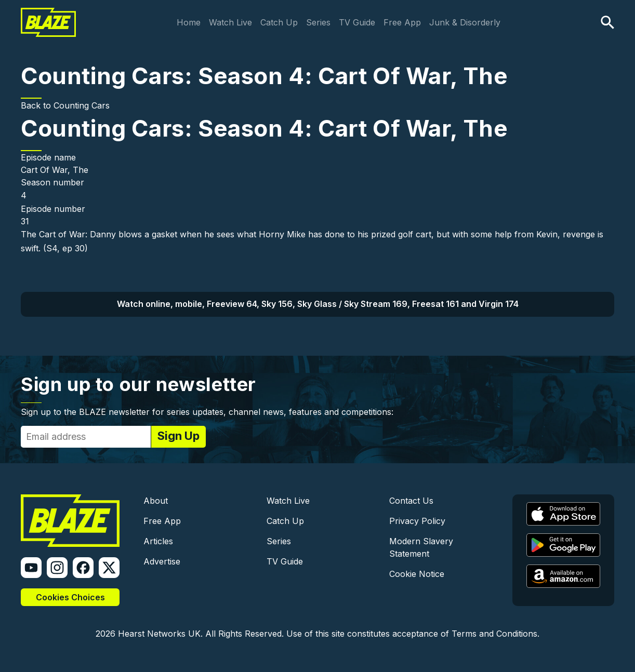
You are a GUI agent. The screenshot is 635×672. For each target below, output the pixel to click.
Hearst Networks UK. (160, 634)
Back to (37, 105)
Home (189, 22)
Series (318, 22)
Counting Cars (82, 105)
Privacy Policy (417, 521)
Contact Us (411, 501)
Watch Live (230, 22)
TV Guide (357, 22)
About (156, 501)
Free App (402, 22)
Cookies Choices (70, 597)
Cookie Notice (417, 574)
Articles (158, 541)
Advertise (162, 561)
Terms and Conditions (494, 634)
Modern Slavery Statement (421, 547)
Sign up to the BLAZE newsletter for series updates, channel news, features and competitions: (207, 412)
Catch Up (279, 22)
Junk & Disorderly (465, 22)
